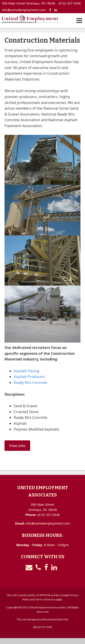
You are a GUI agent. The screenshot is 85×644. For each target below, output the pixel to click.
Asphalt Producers (29, 377)
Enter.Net (62, 619)
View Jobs (17, 446)
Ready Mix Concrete (30, 382)
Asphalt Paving (26, 371)
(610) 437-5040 (70, 3)
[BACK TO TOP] (42, 627)
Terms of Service (45, 599)
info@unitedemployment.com (24, 10)
